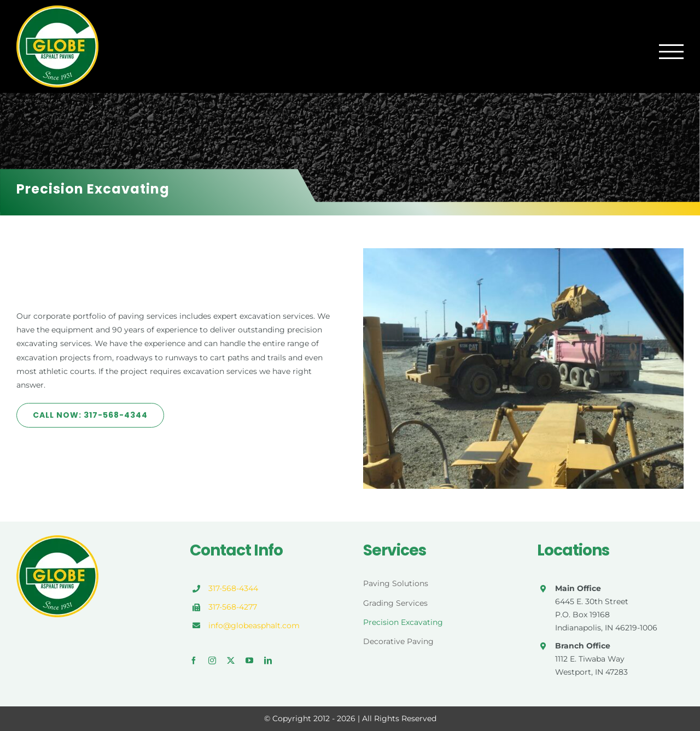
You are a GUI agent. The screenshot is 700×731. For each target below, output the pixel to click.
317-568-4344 (233, 588)
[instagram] (212, 660)
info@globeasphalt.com (254, 625)
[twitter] (231, 660)
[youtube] (249, 660)
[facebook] (194, 660)
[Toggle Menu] (671, 52)
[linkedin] (268, 660)
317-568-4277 (233, 607)
